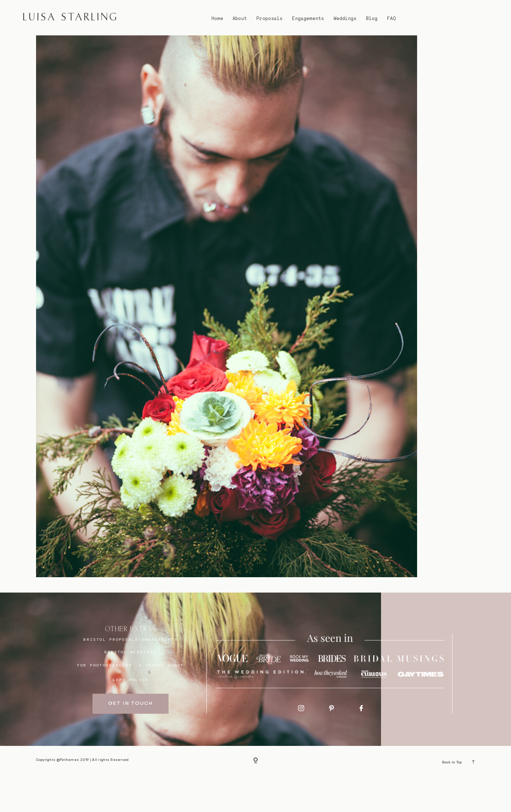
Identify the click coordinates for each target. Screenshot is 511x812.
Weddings (345, 18)
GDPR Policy (131, 715)
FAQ (391, 18)
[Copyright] (255, 797)
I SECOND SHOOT (161, 700)
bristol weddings (131, 687)
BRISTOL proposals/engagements (131, 675)
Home (217, 18)
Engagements (308, 18)
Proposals (269, 18)
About (240, 18)
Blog (372, 18)
